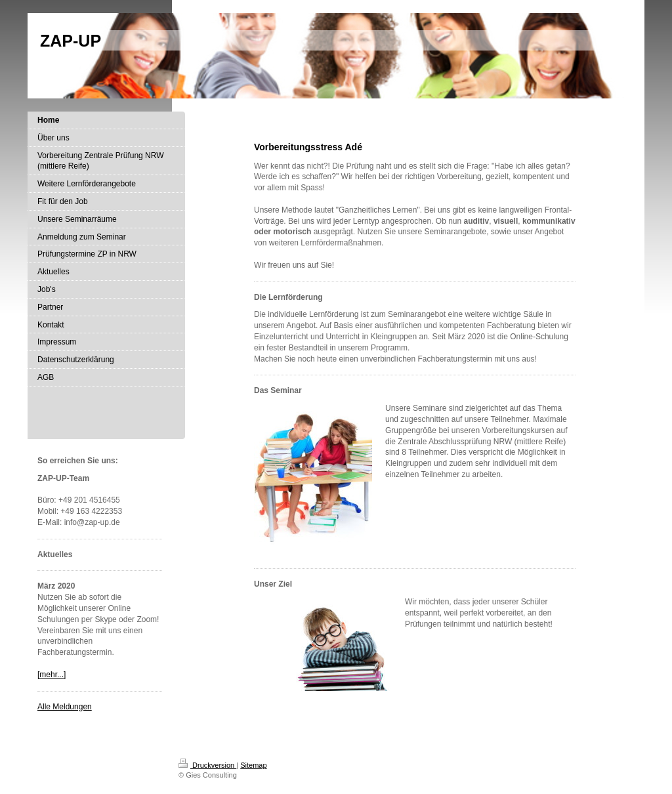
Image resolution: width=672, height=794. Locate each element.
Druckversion (207, 765)
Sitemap (253, 765)
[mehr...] (52, 675)
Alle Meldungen (65, 707)
